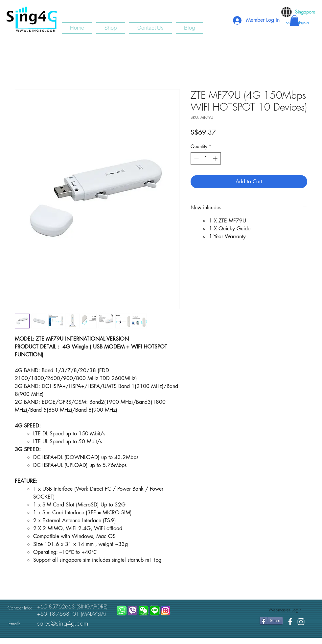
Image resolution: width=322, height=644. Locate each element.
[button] (294, 21)
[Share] (271, 621)
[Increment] (216, 158)
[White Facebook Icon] (290, 622)
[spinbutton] (206, 158)
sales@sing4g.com (63, 623)
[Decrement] (196, 158)
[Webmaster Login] (285, 610)
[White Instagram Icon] (301, 622)
